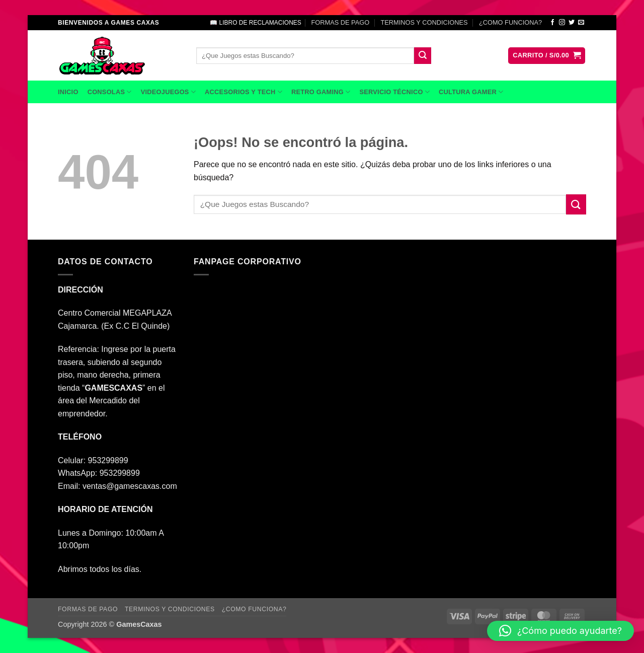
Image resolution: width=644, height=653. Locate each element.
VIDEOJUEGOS (168, 92)
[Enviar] (423, 56)
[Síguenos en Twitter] (572, 23)
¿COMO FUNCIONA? (510, 22)
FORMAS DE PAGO (340, 22)
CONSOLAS (110, 92)
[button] (547, 56)
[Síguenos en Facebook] (552, 23)
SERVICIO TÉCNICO (394, 92)
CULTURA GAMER (471, 92)
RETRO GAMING (321, 92)
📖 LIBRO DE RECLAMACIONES (256, 23)
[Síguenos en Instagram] (562, 23)
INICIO (68, 92)
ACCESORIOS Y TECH (244, 92)
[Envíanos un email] (581, 23)
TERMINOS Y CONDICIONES (424, 22)
